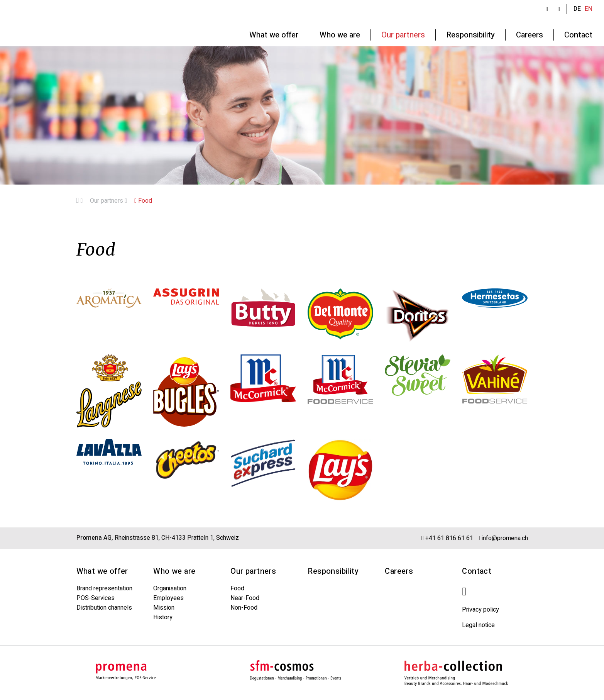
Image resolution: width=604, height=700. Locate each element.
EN (589, 9)
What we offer (102, 571)
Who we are (174, 571)
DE (577, 9)
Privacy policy (480, 610)
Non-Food (244, 608)
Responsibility (333, 571)
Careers (399, 571)
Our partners (108, 201)
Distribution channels (104, 608)
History (163, 617)
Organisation (170, 588)
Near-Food (245, 598)
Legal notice (478, 625)
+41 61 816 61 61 (447, 538)
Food (143, 201)
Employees (168, 598)
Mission (164, 608)
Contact (477, 571)
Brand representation (104, 588)
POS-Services (96, 598)
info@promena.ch (503, 538)
